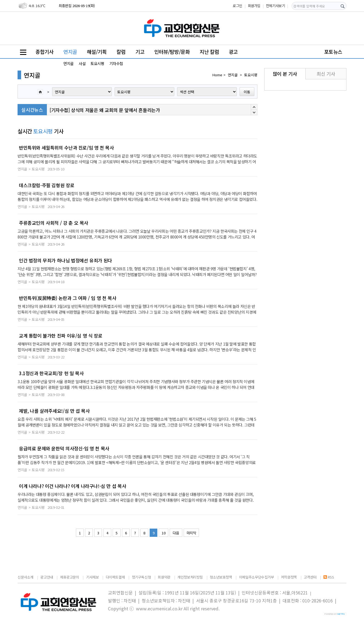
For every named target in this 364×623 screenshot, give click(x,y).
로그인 (238, 6)
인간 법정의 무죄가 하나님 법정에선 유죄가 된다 (66, 260)
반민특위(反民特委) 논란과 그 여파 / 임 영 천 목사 (68, 298)
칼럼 (121, 52)
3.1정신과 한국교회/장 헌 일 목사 (51, 373)
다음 (176, 533)
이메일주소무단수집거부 (257, 577)
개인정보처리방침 (190, 577)
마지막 (191, 533)
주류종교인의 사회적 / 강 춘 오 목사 (54, 223)
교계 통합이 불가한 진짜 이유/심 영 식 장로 (61, 336)
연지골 (70, 52)
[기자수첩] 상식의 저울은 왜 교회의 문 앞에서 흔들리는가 (105, 110)
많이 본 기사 (285, 74)
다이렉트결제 (115, 577)
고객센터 (310, 577)
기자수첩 (116, 63)
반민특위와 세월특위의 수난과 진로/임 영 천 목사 (66, 148)
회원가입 (254, 6)
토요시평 (97, 63)
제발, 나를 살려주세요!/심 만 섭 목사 (54, 411)
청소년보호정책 (221, 577)
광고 (233, 52)
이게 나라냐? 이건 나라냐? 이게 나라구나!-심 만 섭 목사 (72, 486)
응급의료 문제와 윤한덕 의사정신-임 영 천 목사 (64, 448)
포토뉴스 (333, 52)
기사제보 (92, 577)
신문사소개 (25, 577)
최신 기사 (326, 74)
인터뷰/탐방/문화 (172, 52)
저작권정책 (289, 577)
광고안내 (47, 577)
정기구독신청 (141, 577)
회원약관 (164, 577)
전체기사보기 (275, 6)
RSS (329, 577)
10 (163, 533)
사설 (82, 63)
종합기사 (44, 52)
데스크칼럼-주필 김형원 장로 (47, 185)
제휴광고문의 (70, 577)
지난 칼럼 (209, 52)
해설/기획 (97, 52)
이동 (247, 92)
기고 (140, 52)
